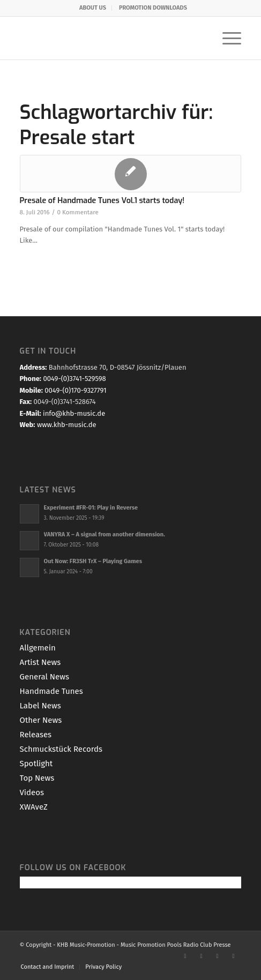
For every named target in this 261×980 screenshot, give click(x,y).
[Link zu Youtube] (217, 956)
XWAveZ (34, 807)
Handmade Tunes (51, 691)
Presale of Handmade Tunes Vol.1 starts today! (102, 201)
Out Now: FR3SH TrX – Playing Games (93, 561)
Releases (36, 735)
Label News (40, 706)
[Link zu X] (201, 956)
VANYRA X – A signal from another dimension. (105, 534)
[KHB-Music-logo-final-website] (109, 38)
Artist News (40, 662)
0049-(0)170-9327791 (75, 390)
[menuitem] (93, 8)
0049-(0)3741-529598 (74, 379)
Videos (32, 792)
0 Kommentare (77, 212)
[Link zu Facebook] (185, 956)
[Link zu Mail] (233, 956)
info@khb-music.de (74, 413)
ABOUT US (93, 8)
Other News (41, 720)
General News (44, 677)
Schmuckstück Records (61, 749)
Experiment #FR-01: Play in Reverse (91, 508)
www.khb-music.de (67, 425)
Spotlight (36, 764)
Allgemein (38, 648)
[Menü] (226, 38)
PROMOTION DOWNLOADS (153, 8)
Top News (37, 778)
